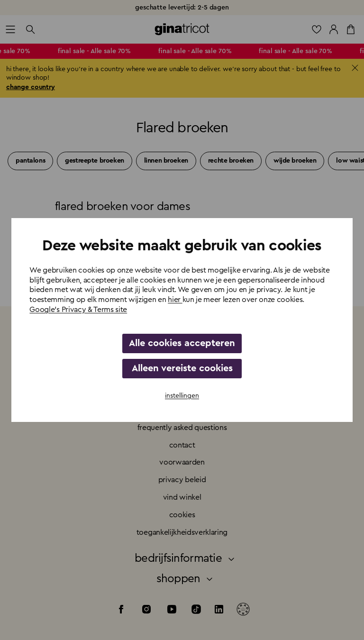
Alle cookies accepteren (182, 343)
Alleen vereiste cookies (182, 368)
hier (175, 300)
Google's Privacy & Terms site (78, 310)
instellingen (182, 396)
